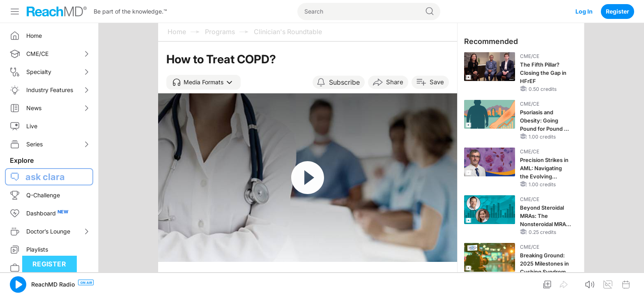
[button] (204, 82)
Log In (584, 11)
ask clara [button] (45, 177)
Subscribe (344, 82)
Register (618, 11)
